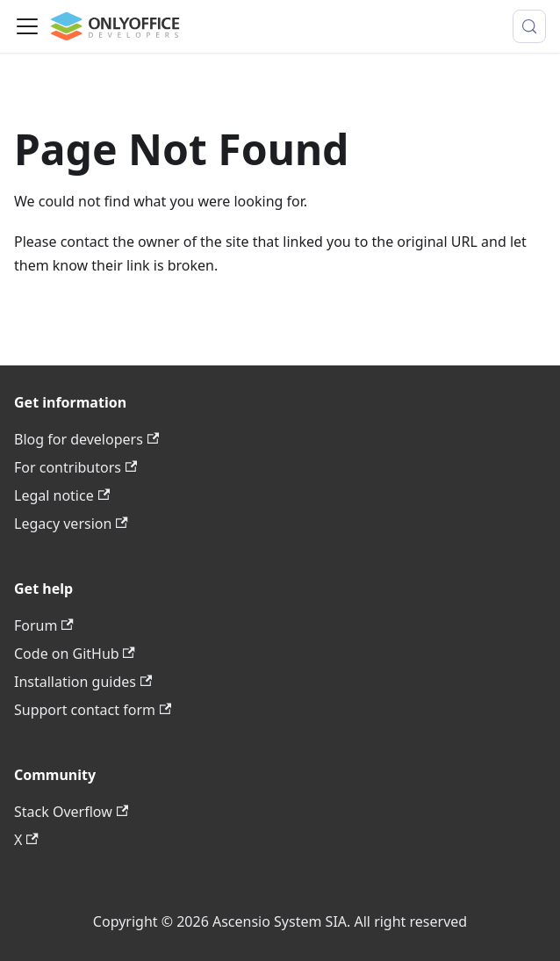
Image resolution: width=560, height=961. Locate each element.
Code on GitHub (75, 654)
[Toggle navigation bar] (27, 26)
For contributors (75, 467)
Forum (44, 625)
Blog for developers (86, 439)
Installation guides (83, 682)
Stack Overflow (71, 812)
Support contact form (93, 710)
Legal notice (62, 495)
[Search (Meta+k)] (529, 26)
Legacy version (71, 524)
